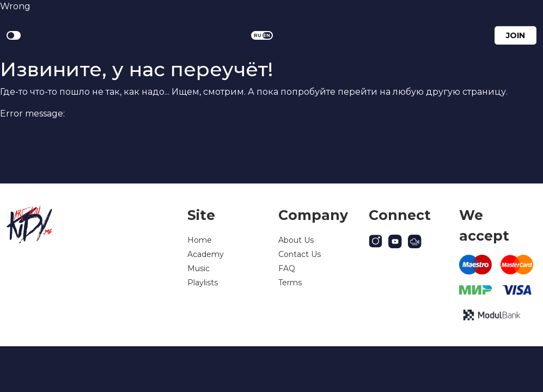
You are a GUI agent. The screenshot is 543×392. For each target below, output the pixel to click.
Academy (206, 254)
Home (200, 240)
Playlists (203, 283)
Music (199, 268)
